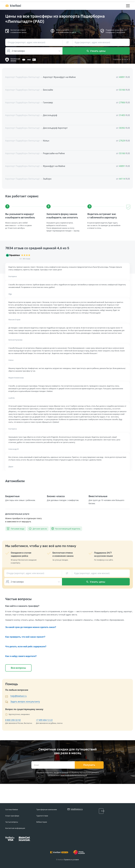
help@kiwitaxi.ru (19, 696)
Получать (89, 765)
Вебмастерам (42, 822)
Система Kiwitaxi (12, 810)
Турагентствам (42, 816)
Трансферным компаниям (47, 810)
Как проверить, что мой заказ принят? (25, 637)
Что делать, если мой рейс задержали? (26, 647)
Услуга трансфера (12, 816)
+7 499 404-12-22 (44, 720)
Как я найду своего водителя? (21, 656)
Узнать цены (96, 51)
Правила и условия (71, 860)
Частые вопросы (12, 822)
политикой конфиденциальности (74, 775)
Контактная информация (15, 828)
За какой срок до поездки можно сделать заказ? (31, 627)
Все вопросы (18, 668)
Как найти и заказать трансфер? (22, 606)
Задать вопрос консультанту (25, 702)
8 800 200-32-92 (13, 720)
